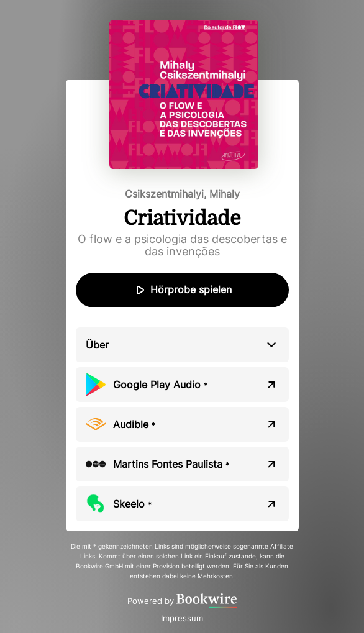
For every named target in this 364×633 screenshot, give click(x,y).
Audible (134, 424)
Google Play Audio (160, 385)
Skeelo (132, 504)
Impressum (182, 618)
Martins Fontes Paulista (171, 464)
